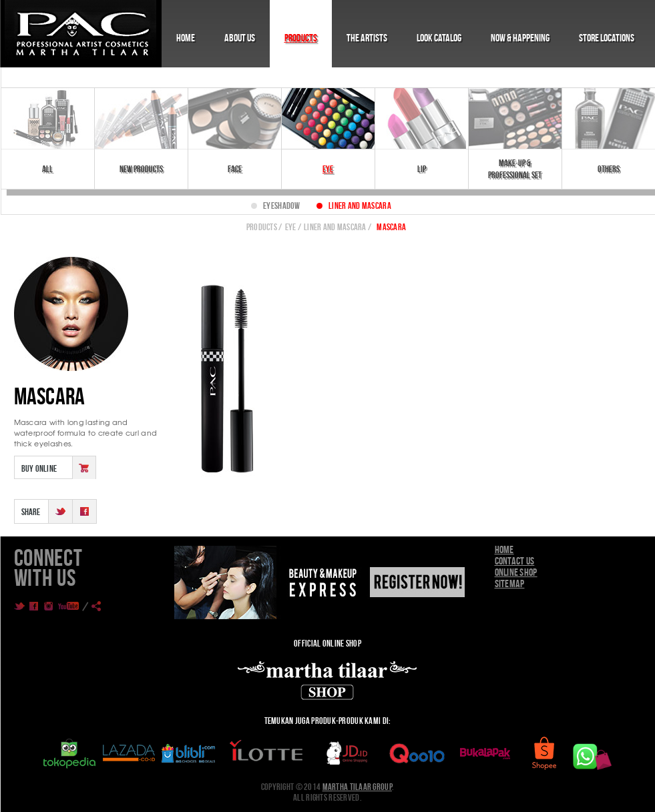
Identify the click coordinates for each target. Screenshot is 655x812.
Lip (422, 169)
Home (186, 38)
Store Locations (607, 38)
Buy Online (39, 468)
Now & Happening (520, 38)
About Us (240, 38)
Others (609, 169)
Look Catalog (439, 38)
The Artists (367, 38)
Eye (328, 169)
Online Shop (516, 572)
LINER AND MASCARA (335, 227)
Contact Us (515, 561)
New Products (141, 169)
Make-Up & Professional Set (515, 169)
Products (301, 38)
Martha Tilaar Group (357, 787)
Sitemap (510, 583)
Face (235, 169)
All (47, 169)
